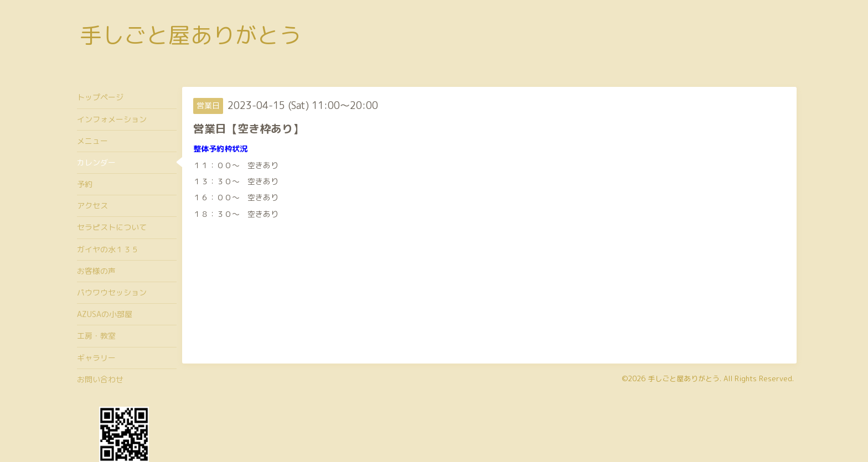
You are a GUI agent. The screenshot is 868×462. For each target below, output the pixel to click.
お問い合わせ (100, 379)
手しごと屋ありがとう (190, 35)
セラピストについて (112, 227)
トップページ (100, 97)
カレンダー (96, 162)
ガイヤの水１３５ (108, 249)
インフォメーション (112, 119)
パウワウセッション (112, 292)
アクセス (92, 206)
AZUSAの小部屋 (105, 314)
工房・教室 (96, 336)
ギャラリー (96, 358)
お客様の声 (96, 271)
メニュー (92, 141)
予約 (85, 184)
